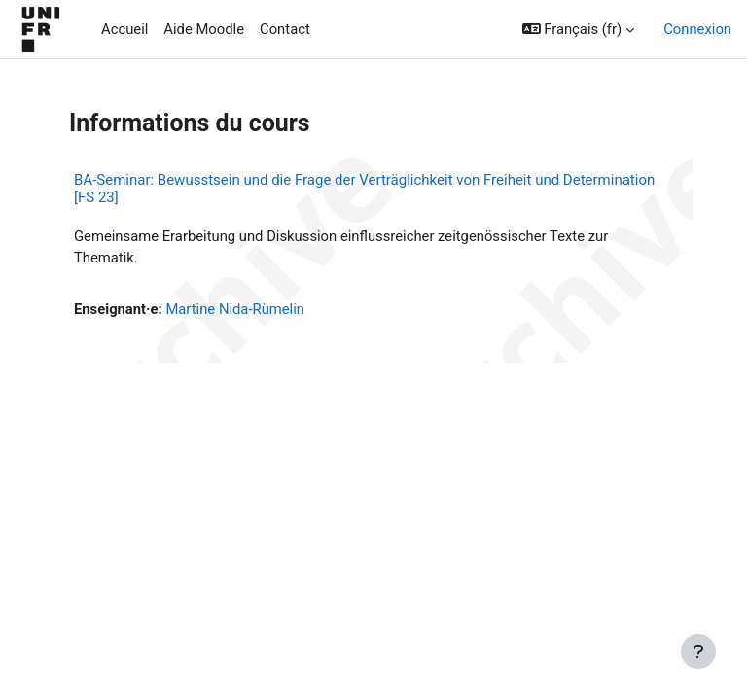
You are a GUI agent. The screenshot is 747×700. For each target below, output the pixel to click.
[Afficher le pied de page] (698, 651)
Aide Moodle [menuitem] (204, 29)
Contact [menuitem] (285, 29)
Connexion (697, 29)
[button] (579, 29)
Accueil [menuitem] (124, 29)
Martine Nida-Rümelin (235, 309)
